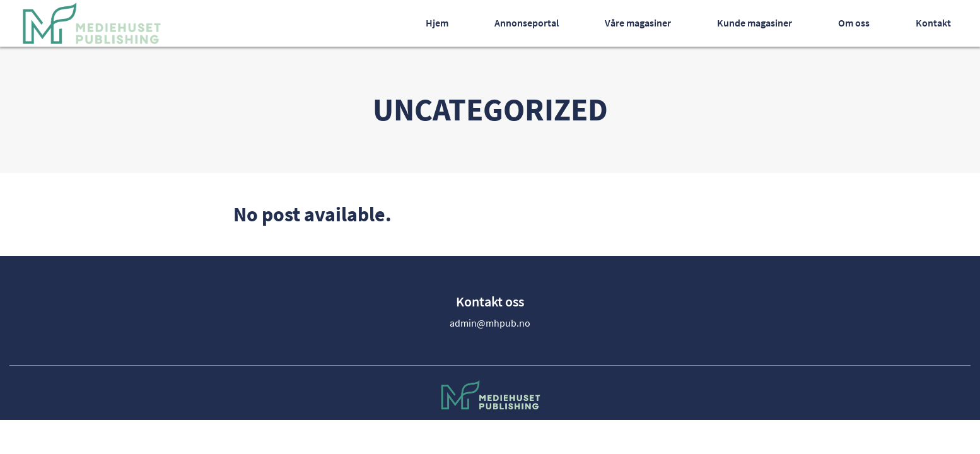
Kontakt (933, 23)
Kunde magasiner (755, 23)
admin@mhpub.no (490, 323)
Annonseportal (527, 23)
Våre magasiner (638, 23)
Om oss (854, 23)
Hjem (437, 23)
